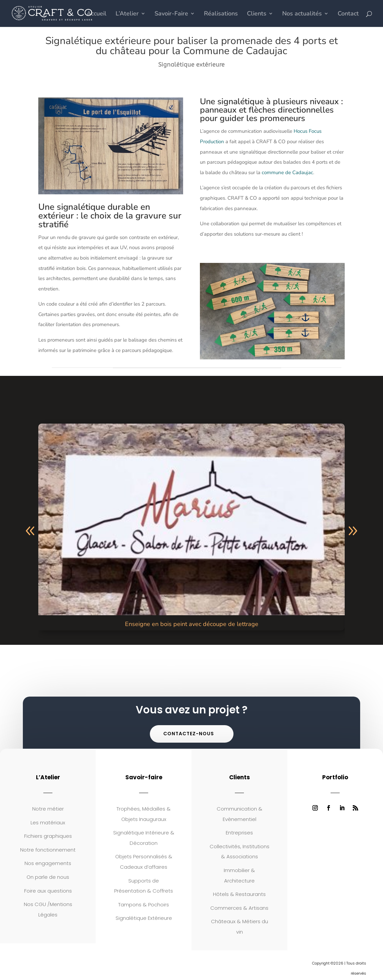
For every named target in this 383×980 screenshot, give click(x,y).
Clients (257, 14)
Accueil (97, 14)
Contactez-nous (189, 734)
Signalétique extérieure (191, 65)
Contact (348, 14)
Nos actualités (302, 14)
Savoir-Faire (171, 14)
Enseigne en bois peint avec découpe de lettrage (192, 624)
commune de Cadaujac (287, 172)
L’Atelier (127, 14)
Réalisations (221, 14)
